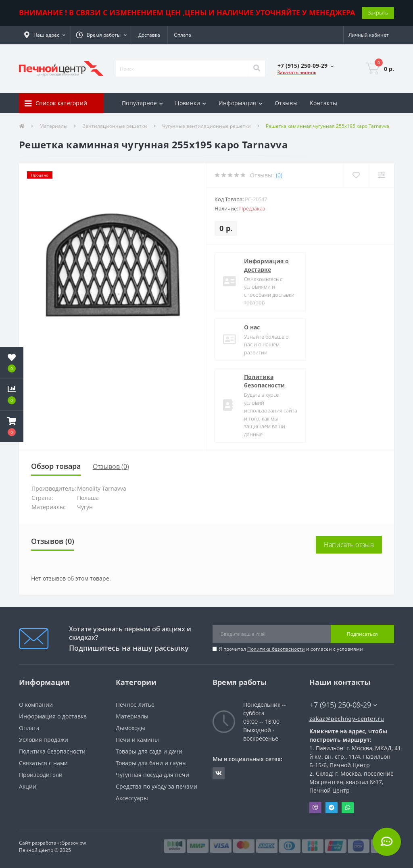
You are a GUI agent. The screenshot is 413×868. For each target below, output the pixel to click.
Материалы (53, 126)
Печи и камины (137, 740)
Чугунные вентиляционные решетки (206, 126)
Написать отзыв (349, 545)
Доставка (149, 35)
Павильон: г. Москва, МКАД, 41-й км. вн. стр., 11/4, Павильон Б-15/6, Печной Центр (356, 757)
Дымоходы (130, 728)
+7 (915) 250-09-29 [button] (343, 705)
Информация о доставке (266, 265)
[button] (45, 35)
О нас (252, 327)
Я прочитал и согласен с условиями (291, 649)
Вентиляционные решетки (115, 126)
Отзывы (286, 103)
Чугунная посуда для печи (152, 775)
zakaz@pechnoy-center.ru (347, 719)
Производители (41, 775)
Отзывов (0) (111, 466)
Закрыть (378, 12)
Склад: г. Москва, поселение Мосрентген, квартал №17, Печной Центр (351, 782)
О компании (36, 705)
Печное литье (135, 705)
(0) (279, 175)
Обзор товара (56, 466)
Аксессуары (132, 798)
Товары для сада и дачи (149, 751)
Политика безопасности (264, 381)
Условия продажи (44, 740)
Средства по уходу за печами (156, 786)
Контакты (323, 103)
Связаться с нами (43, 763)
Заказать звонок (297, 72)
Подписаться (362, 634)
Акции (28, 786)
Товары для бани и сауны (151, 763)
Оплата (183, 35)
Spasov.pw (74, 843)
